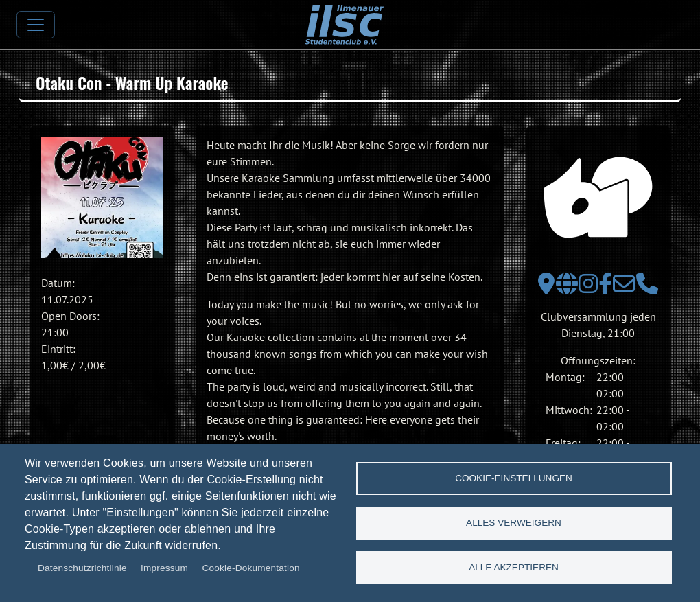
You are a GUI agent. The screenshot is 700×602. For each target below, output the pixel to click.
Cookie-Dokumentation (250, 568)
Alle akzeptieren (514, 567)
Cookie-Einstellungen (514, 478)
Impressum (164, 568)
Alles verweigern (514, 523)
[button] (102, 197)
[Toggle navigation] (36, 25)
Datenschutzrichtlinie (82, 568)
